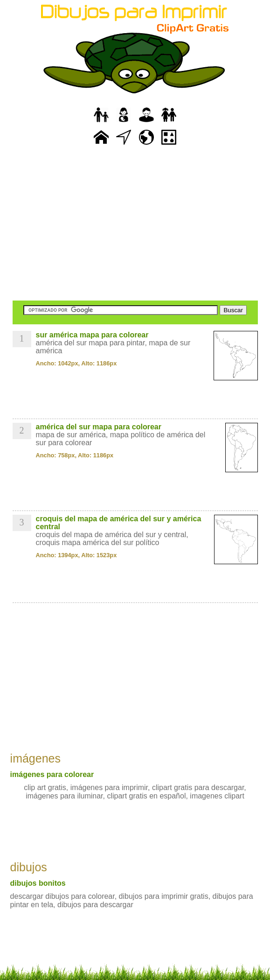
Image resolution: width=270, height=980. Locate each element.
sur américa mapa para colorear (92, 335)
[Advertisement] (135, 224)
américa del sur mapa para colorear (99, 427)
